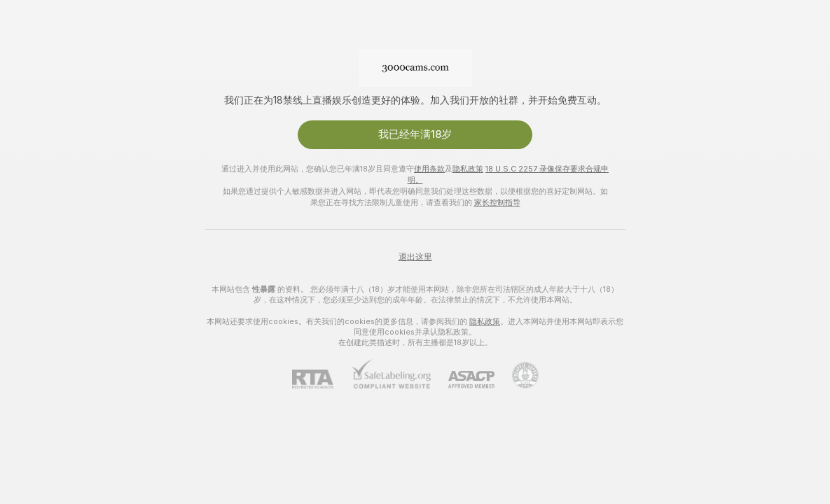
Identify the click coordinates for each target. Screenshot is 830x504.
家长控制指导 (497, 202)
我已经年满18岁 (415, 134)
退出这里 (415, 257)
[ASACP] (463, 380)
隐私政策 (468, 169)
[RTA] (321, 379)
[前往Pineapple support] (517, 375)
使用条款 (429, 169)
